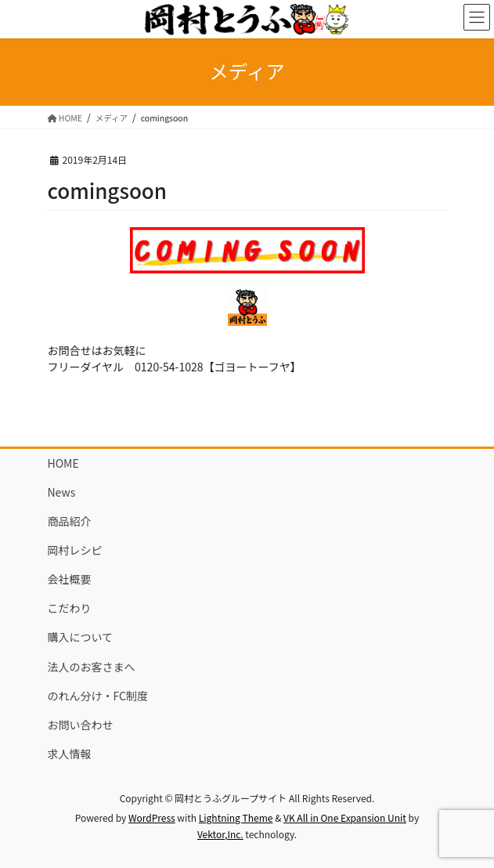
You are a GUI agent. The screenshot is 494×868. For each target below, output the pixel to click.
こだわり (70, 608)
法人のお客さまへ (92, 667)
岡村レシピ (75, 550)
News (62, 492)
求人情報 (70, 754)
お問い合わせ (81, 725)
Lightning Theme (236, 817)
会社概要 (70, 579)
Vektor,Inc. (220, 834)
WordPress (152, 817)
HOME (63, 463)
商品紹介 (70, 521)
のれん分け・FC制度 (98, 696)
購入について (81, 637)
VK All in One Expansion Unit (345, 817)
